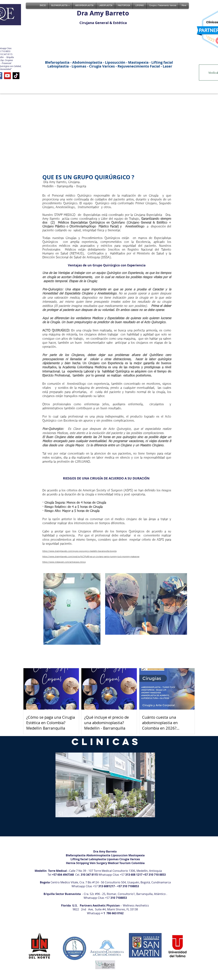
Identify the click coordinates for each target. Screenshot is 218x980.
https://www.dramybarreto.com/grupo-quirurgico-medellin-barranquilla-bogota (79, 551)
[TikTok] (16, 76)
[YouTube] (7, 76)
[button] (105, 785)
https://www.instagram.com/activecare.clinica (64, 562)
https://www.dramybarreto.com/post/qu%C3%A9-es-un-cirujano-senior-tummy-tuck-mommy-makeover (91, 557)
